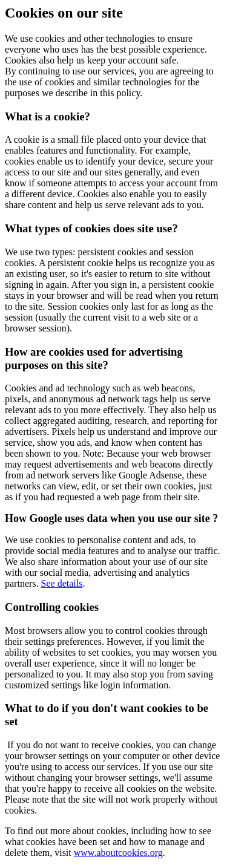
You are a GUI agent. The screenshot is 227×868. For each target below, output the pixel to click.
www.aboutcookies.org (118, 853)
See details (62, 583)
